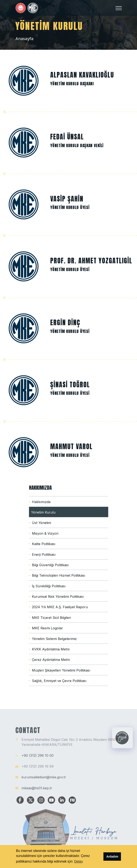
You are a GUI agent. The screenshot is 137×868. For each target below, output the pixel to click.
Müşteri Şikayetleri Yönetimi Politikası (61, 670)
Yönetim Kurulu (43, 512)
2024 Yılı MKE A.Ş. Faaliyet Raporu (60, 607)
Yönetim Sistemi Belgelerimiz (54, 639)
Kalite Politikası (44, 544)
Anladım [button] (112, 857)
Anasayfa (24, 39)
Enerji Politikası (44, 554)
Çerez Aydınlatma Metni (51, 660)
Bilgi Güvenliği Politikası (50, 565)
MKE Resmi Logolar (47, 628)
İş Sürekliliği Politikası (49, 586)
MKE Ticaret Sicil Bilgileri (51, 618)
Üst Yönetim (41, 523)
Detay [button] (79, 861)
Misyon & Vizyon (45, 533)
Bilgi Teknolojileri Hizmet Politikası (58, 575)
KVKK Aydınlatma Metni (51, 649)
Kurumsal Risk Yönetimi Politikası (58, 597)
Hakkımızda (41, 502)
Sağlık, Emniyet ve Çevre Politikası (59, 681)
